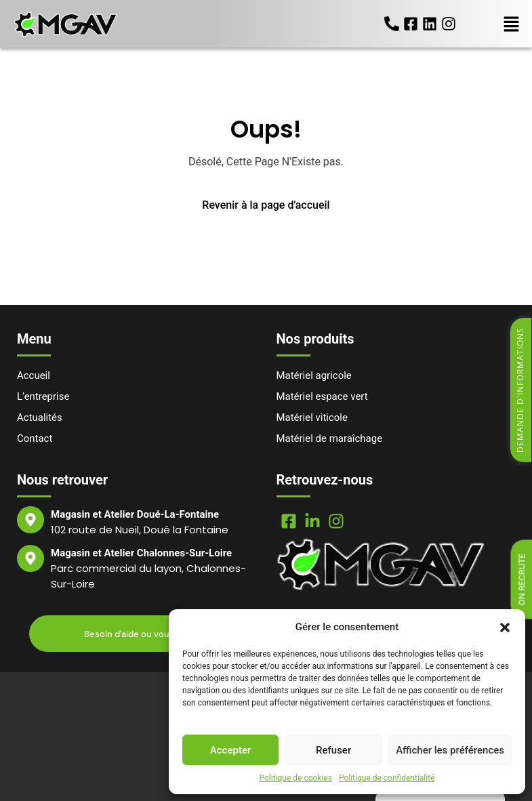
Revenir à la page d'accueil (266, 205)
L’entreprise (43, 396)
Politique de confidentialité (387, 778)
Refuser (333, 750)
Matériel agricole (314, 375)
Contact (35, 438)
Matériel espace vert (322, 396)
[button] (505, 627)
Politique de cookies (296, 778)
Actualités (40, 417)
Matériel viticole (312, 417)
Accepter (230, 750)
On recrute (522, 580)
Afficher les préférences (450, 750)
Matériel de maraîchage (330, 438)
